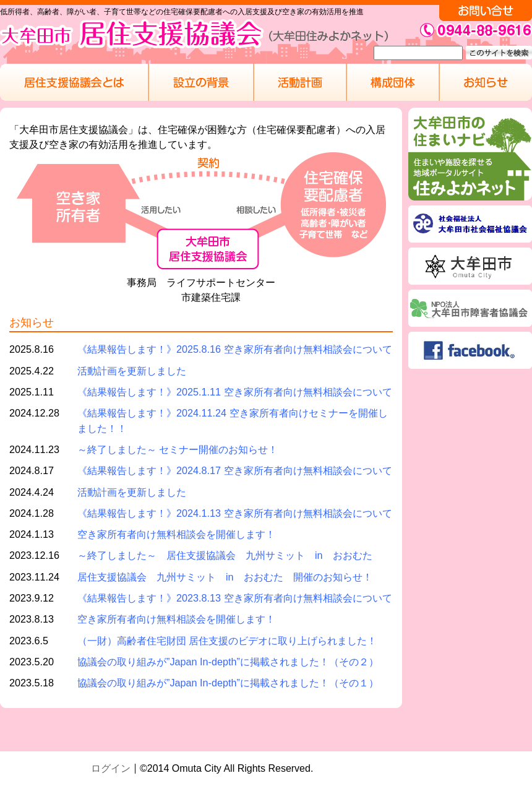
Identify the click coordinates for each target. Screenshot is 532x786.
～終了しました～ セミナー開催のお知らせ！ (178, 449)
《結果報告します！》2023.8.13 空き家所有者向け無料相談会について (235, 598)
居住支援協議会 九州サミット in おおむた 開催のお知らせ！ (225, 577)
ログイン (111, 768)
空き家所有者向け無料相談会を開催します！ (176, 534)
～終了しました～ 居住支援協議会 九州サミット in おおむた (225, 555)
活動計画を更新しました (132, 371)
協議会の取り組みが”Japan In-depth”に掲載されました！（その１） (228, 683)
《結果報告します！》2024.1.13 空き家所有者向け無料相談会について (235, 513)
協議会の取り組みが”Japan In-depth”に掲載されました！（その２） (228, 662)
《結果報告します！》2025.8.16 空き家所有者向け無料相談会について (235, 349)
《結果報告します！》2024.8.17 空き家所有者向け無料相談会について (235, 470)
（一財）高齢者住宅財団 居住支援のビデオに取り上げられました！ (227, 641)
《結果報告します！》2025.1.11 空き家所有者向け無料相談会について (235, 392)
